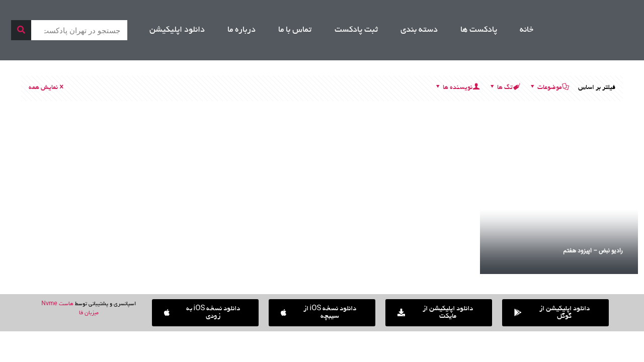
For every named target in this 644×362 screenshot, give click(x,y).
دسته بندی (419, 30)
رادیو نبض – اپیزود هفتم (593, 251)
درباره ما (242, 30)
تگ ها (504, 88)
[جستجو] (21, 30)
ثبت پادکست (356, 30)
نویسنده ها (457, 88)
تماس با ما (295, 30)
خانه (527, 30)
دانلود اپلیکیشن (177, 30)
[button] (205, 313)
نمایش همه (47, 88)
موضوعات (549, 88)
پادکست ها (479, 30)
